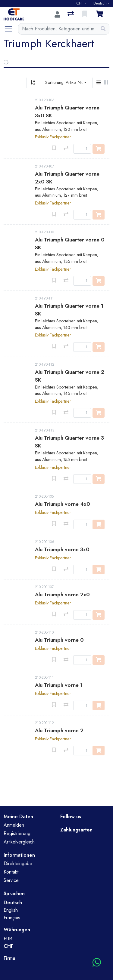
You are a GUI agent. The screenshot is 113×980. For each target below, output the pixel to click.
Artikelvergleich (19, 842)
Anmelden (14, 825)
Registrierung (17, 833)
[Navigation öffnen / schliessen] (11, 29)
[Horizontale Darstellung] (106, 83)
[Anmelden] (57, 14)
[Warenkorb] (101, 14)
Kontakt (11, 872)
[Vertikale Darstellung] (99, 83)
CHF (80, 3)
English (11, 910)
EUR (8, 939)
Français (12, 918)
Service (11, 880)
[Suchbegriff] (58, 29)
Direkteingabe (18, 863)
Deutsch (100, 3)
